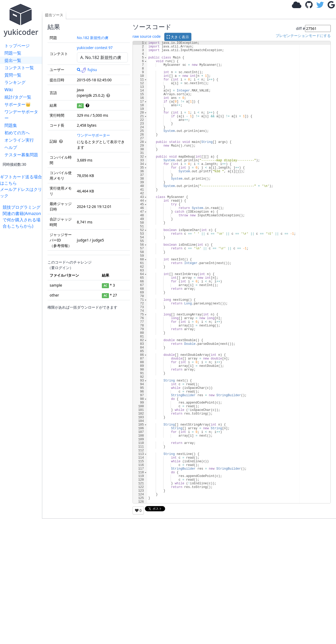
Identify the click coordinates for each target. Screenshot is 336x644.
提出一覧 (13, 60)
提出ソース (54, 15)
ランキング (15, 82)
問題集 (11, 125)
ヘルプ (11, 147)
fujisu (89, 70)
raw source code (147, 36)
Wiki (9, 90)
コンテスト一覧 (19, 68)
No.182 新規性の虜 (93, 38)
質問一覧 (13, 75)
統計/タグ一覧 (18, 97)
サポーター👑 (18, 104)
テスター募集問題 (21, 155)
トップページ (17, 46)
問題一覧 (13, 53)
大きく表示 (178, 37)
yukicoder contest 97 (95, 48)
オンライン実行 (19, 140)
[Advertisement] (22, 308)
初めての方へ (17, 133)
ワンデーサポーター (21, 115)
